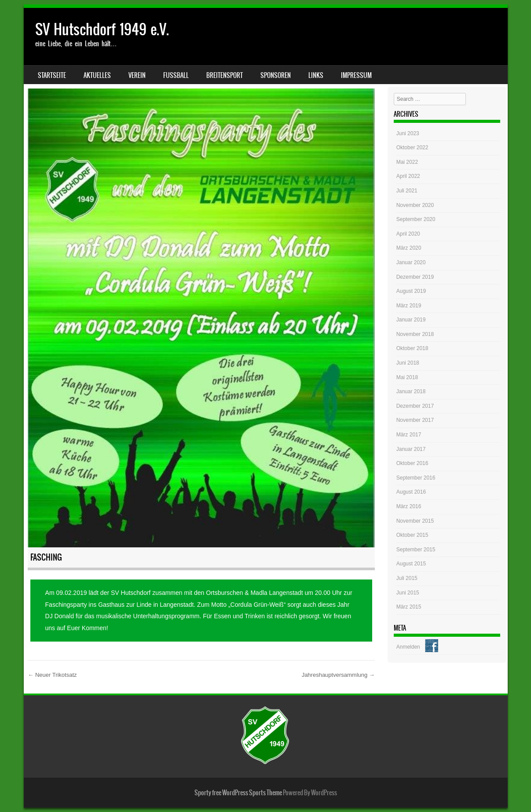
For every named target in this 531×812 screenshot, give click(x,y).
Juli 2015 (407, 578)
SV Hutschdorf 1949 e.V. (102, 29)
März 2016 (409, 506)
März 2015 (409, 607)
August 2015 (411, 564)
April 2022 (408, 176)
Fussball (176, 75)
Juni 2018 (408, 363)
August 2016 (411, 492)
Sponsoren (276, 75)
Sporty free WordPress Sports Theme (238, 793)
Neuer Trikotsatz (52, 675)
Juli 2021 (407, 191)
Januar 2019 (411, 320)
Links (316, 75)
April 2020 (408, 234)
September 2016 (416, 478)
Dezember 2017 (415, 406)
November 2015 (415, 521)
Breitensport (225, 75)
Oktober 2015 (412, 535)
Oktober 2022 (412, 148)
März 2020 (409, 248)
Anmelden (408, 647)
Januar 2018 (411, 391)
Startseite (52, 75)
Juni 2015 (408, 593)
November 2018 (415, 334)
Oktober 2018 (412, 348)
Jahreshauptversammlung (338, 675)
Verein (137, 75)
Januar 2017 (411, 449)
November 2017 (415, 420)
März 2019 (409, 306)
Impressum (356, 75)
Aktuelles (97, 75)
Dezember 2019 (415, 277)
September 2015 (416, 550)
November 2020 (415, 205)
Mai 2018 (407, 377)
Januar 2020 (411, 262)
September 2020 (416, 219)
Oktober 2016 (412, 463)
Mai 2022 (407, 162)
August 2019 (411, 291)
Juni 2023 (408, 133)
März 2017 (409, 435)
